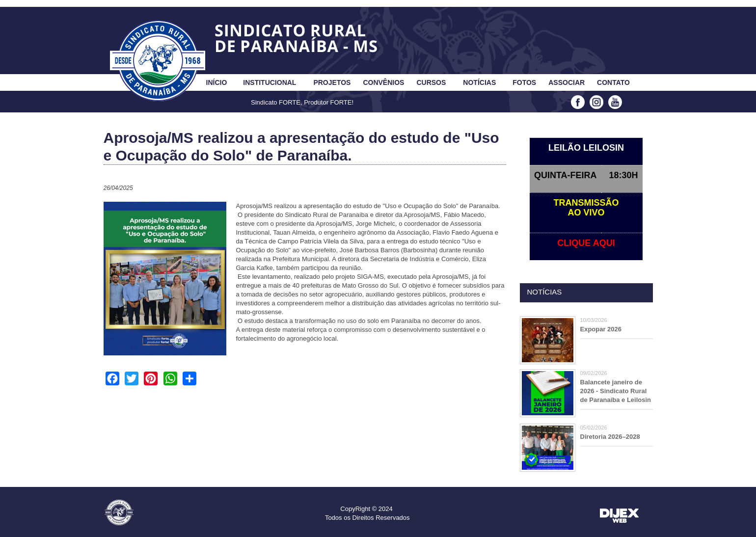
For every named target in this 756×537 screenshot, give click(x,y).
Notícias (479, 82)
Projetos (332, 82)
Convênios (383, 82)
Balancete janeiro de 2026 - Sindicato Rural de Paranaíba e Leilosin (616, 391)
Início (217, 82)
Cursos (431, 82)
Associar (567, 82)
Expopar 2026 (601, 329)
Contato (613, 82)
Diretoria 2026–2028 (610, 437)
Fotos (524, 82)
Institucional (270, 82)
